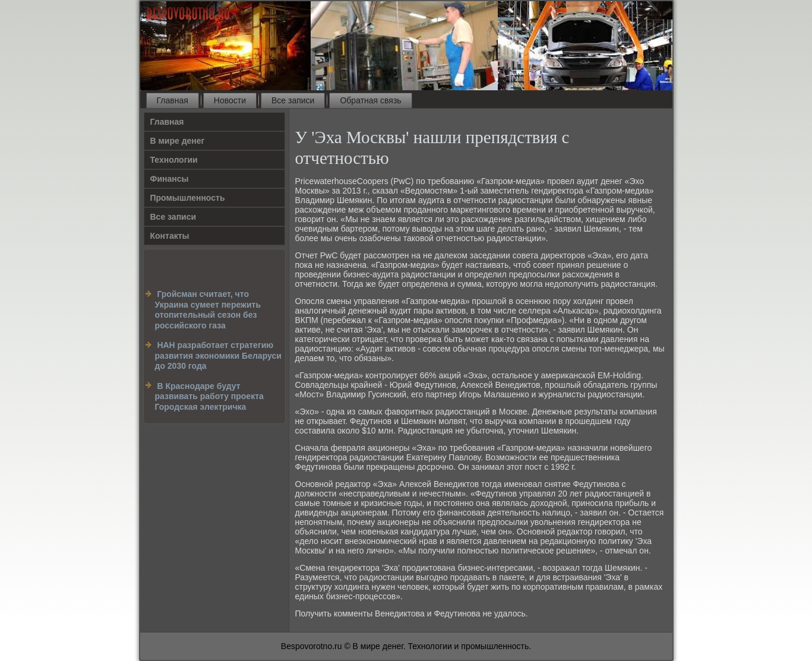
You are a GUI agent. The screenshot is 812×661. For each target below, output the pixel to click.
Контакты (170, 236)
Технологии (174, 160)
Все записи (293, 100)
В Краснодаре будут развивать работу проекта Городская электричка (209, 396)
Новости (230, 100)
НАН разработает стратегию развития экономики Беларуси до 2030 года (218, 355)
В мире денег (178, 141)
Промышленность (188, 198)
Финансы (170, 179)
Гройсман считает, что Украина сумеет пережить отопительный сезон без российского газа (208, 310)
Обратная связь (370, 100)
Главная (173, 100)
